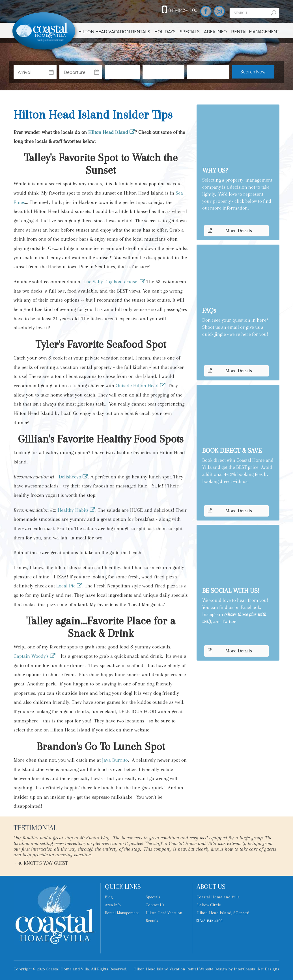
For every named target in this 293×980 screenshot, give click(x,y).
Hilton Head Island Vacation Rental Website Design (180, 969)
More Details (230, 230)
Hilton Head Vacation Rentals (114, 32)
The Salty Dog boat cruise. (111, 282)
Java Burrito (115, 760)
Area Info (215, 32)
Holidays (165, 32)
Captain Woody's (31, 656)
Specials (190, 32)
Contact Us (155, 905)
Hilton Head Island (108, 132)
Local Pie (66, 586)
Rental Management (255, 32)
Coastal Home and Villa (44, 31)
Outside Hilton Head (137, 386)
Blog (109, 897)
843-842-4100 (180, 10)
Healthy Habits (73, 510)
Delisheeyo (70, 477)
